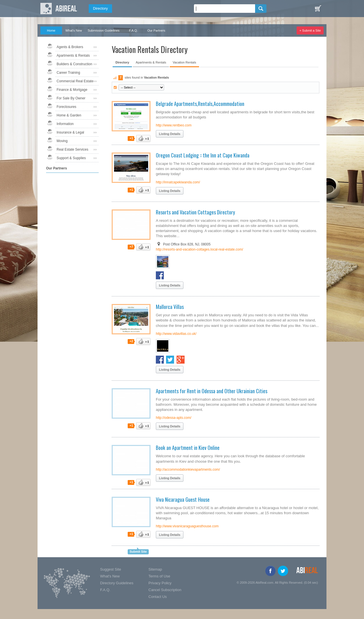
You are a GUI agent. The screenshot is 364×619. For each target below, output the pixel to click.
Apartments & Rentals (73, 56)
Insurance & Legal (70, 132)
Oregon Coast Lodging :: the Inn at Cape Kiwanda (203, 155)
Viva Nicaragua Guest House (183, 499)
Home (51, 30)
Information (65, 124)
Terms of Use (159, 576)
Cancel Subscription (165, 590)
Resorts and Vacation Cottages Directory (195, 212)
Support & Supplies (71, 158)
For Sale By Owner (71, 98)
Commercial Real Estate (75, 81)
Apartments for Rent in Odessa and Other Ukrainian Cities (212, 391)
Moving (62, 141)
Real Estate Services (72, 149)
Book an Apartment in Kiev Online (188, 448)
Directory (100, 8)
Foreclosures (66, 107)
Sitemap (155, 569)
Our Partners (156, 30)
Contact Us (158, 597)
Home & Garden (69, 115)
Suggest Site (111, 569)
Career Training (68, 73)
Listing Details (170, 134)
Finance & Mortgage (72, 90)
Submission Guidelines (104, 30)
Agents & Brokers (70, 47)
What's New (74, 30)
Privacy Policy (160, 583)
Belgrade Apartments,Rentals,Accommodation (200, 104)
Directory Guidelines (117, 583)
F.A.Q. (134, 30)
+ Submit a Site (310, 30)
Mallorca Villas (170, 307)
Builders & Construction (74, 64)
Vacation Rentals (184, 62)
